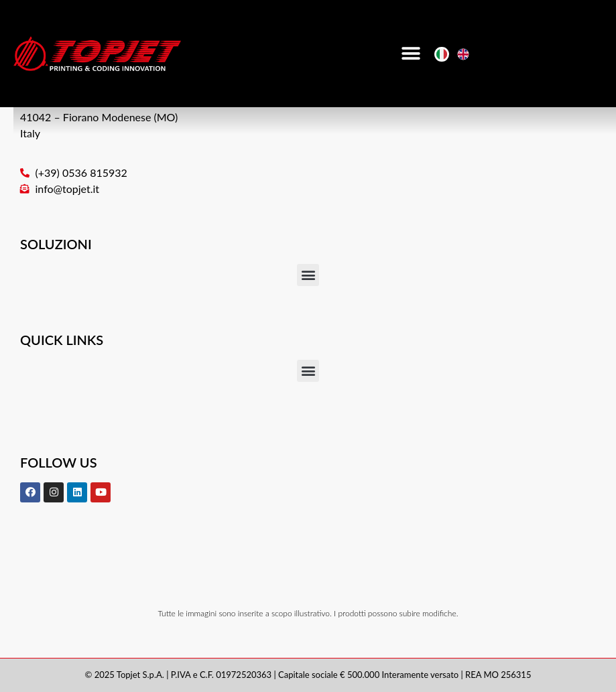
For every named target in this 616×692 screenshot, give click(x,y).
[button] (411, 54)
